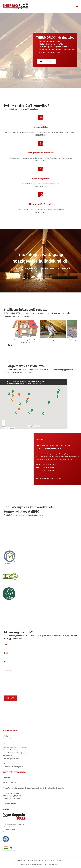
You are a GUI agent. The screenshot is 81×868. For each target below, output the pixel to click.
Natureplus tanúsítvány (10, 750)
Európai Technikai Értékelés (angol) (14, 753)
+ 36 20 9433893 (48, 470)
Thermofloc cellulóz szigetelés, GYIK (15, 767)
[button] (11, 345)
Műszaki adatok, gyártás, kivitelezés (31, 864)
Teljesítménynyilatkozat (11, 759)
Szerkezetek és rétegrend (11, 739)
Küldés (11, 698)
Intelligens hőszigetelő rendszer (27, 310)
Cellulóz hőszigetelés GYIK (53, 864)
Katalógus (6, 736)
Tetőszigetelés (53, 340)
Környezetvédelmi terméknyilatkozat (15, 747)
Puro (63, 860)
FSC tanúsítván (8, 756)
